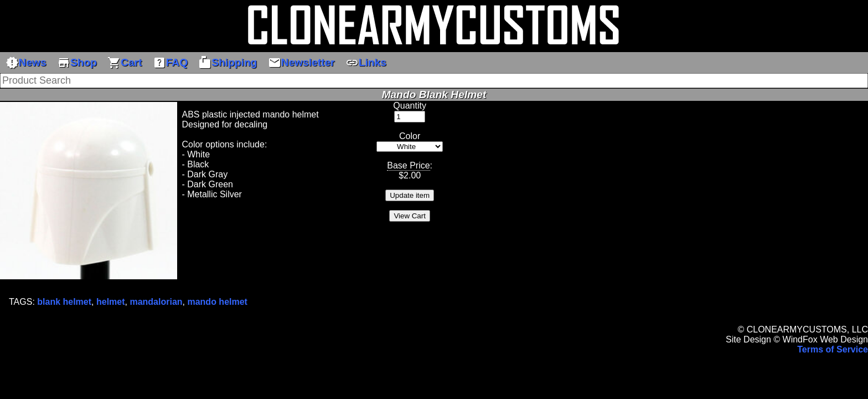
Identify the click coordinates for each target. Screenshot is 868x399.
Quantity (410, 106)
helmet (111, 302)
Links (366, 63)
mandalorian (156, 302)
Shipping (228, 63)
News (26, 63)
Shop (77, 63)
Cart (125, 63)
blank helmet (64, 302)
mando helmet (217, 302)
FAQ (170, 63)
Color (410, 136)
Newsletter (301, 63)
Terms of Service (833, 349)
